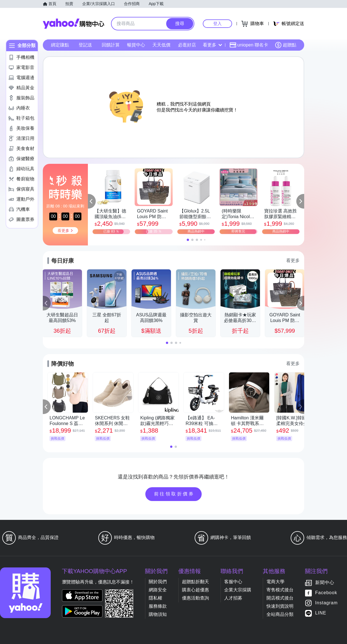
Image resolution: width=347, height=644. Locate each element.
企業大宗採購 (238, 590)
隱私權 (155, 598)
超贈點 (286, 45)
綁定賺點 (60, 45)
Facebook (326, 593)
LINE (321, 613)
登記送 (85, 45)
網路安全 (158, 590)
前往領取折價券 (174, 494)
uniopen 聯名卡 (249, 45)
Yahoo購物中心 (74, 24)
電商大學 (275, 582)
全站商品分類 (280, 614)
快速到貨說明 (280, 606)
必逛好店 (187, 45)
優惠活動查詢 (195, 598)
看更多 (212, 45)
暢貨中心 (136, 45)
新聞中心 (325, 583)
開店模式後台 (280, 598)
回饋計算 (111, 45)
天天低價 (161, 45)
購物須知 (158, 614)
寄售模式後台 (280, 590)
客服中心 (233, 582)
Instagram (326, 603)
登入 (217, 24)
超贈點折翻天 (195, 582)
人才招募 (233, 598)
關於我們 (158, 582)
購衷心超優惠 (195, 590)
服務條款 (158, 606)
